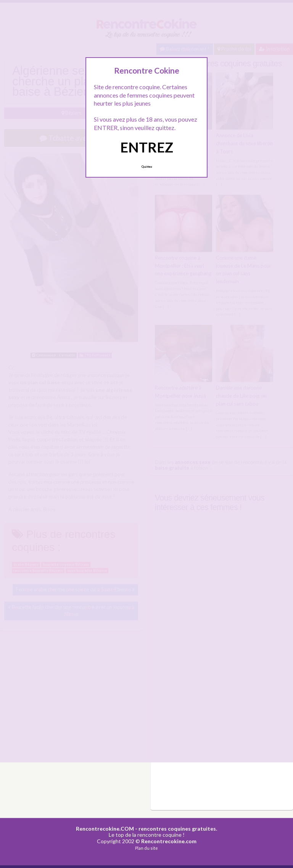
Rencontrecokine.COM (105, 829)
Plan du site (146, 848)
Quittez (147, 167)
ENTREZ (147, 147)
